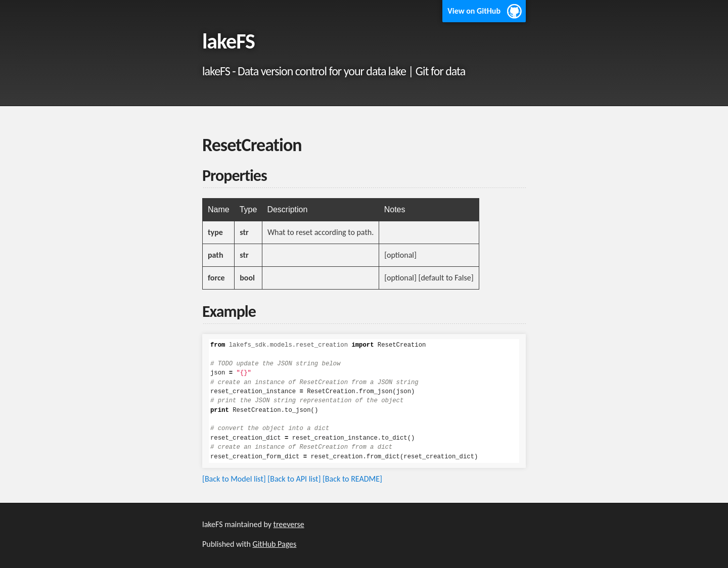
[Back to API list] (294, 479)
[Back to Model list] (234, 479)
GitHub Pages (275, 544)
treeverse (289, 524)
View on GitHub (474, 11)
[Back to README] (352, 479)
